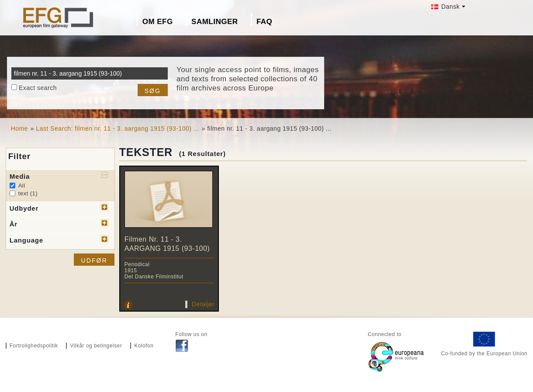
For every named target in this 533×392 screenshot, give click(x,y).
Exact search (38, 88)
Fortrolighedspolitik (34, 346)
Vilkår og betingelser (96, 346)
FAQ (264, 22)
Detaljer (203, 304)
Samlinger (215, 22)
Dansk (446, 7)
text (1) (28, 193)
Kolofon (144, 346)
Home (19, 128)
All (22, 186)
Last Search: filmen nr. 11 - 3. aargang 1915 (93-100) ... (118, 128)
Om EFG (158, 22)
